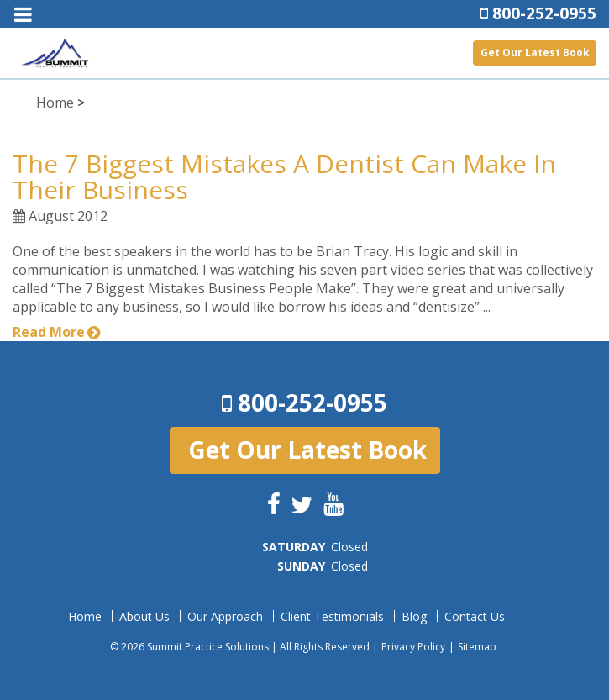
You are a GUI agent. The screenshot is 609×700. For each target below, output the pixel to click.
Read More (49, 332)
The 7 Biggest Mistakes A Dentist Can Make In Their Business (284, 176)
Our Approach (225, 617)
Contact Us (475, 617)
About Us (144, 617)
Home (55, 103)
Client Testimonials (332, 617)
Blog (414, 617)
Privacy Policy (413, 647)
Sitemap (477, 647)
